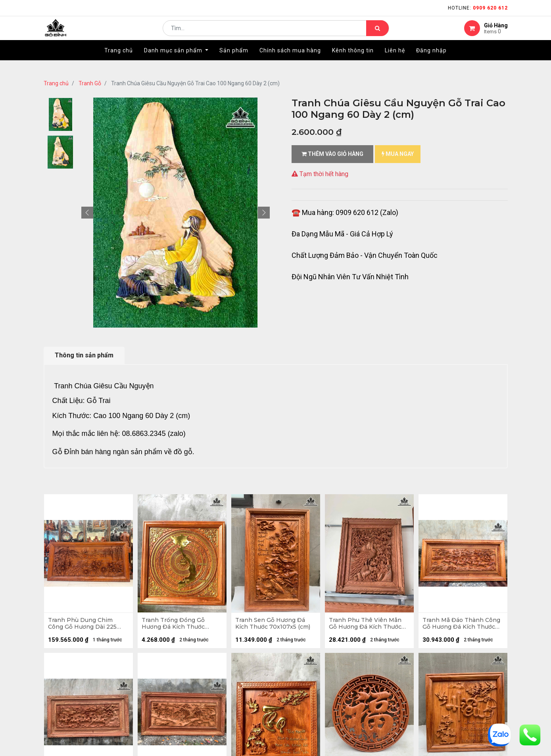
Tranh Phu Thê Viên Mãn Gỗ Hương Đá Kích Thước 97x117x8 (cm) (367, 626)
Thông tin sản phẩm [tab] (84, 355)
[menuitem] (119, 62)
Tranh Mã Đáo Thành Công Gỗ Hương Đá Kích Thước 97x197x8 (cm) (459, 626)
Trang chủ (56, 83)
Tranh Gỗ (90, 83)
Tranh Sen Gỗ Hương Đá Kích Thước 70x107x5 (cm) (275, 626)
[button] (87, 213)
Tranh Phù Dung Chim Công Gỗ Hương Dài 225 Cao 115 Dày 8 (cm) (84, 626)
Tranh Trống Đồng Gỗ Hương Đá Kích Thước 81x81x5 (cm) (175, 626)
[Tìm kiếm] (377, 34)
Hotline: (478, 8)
